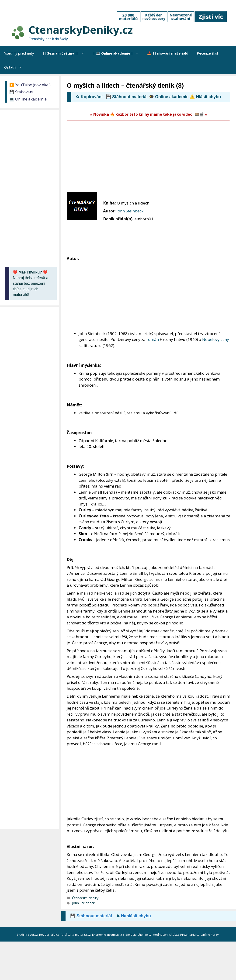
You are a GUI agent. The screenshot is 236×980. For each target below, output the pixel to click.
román (153, 339)
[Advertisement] (151, 156)
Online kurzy (210, 935)
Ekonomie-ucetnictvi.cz (108, 935)
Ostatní (15, 67)
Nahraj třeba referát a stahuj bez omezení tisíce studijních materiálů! (31, 283)
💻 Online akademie (28, 99)
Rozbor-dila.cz (50, 935)
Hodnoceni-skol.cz (166, 935)
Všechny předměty (19, 53)
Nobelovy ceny (216, 339)
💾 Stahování (21, 92)
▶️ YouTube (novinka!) (30, 85)
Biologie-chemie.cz (139, 935)
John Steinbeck (130, 211)
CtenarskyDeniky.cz (81, 30)
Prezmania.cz (190, 935)
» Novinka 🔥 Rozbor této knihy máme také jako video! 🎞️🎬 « (149, 114)
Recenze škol (207, 53)
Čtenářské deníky (85, 898)
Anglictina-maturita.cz (76, 935)
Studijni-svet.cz (28, 935)
